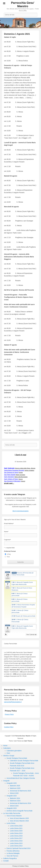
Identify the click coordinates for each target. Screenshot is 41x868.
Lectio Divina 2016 (16, 841)
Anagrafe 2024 (12, 796)
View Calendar (31, 635)
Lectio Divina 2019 (16, 833)
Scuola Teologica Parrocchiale (17, 758)
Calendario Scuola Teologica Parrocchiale (24, 761)
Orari (8, 753)
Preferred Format (10, 551)
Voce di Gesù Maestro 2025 (19, 818)
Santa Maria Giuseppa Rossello (14, 470)
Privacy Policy (9, 714)
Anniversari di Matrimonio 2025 (20, 791)
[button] (6, 635)
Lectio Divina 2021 (16, 828)
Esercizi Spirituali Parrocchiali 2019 (19, 848)
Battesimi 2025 (15, 786)
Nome (6, 532)
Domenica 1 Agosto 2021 (17, 34)
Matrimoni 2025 (15, 788)
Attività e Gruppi (9, 756)
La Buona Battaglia (13, 853)
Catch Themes (28, 741)
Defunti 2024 (14, 806)
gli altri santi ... (9, 483)
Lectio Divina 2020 (16, 831)
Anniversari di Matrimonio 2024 (20, 803)
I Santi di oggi (20, 455)
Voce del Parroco (12, 856)
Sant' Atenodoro (9, 477)
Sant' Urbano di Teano (11, 479)
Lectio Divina (11, 823)
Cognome (7, 540)
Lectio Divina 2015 (16, 843)
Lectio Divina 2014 (16, 846)
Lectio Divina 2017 (16, 838)
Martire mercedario (21, 475)
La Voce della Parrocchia (12, 813)
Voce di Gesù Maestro (14, 816)
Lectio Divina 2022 (16, 826)
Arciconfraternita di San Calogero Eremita (21, 778)
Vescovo (21, 479)
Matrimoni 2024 (15, 801)
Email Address (9, 524)
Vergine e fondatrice (29, 470)
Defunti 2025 (14, 793)
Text (8, 557)
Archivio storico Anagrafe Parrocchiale (20, 811)
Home (5, 746)
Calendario (7, 748)
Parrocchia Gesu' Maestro (23, 4)
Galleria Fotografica (10, 858)
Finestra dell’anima (13, 851)
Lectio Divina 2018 (16, 836)
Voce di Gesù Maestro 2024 (19, 821)
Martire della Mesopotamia (21, 477)
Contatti (6, 861)
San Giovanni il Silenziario (12, 481)
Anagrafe (6, 781)
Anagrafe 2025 (12, 783)
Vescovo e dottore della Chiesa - (25, 468)
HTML (9, 554)
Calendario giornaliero (14, 751)
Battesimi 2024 (15, 798)
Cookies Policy (9, 727)
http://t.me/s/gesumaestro (20, 511)
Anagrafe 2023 (12, 808)
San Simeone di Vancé (11, 472)
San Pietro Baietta (10, 475)
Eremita (21, 473)
